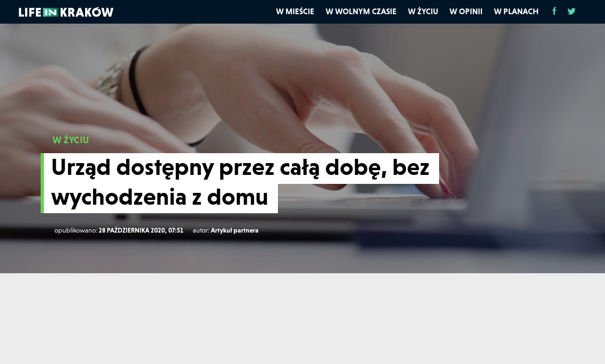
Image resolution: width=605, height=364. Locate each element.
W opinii (466, 11)
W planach (516, 11)
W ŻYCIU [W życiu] (71, 140)
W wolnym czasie (361, 11)
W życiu (423, 11)
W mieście (295, 11)
